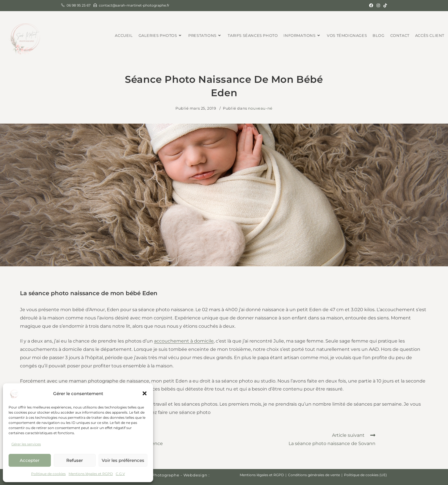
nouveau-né (260, 108)
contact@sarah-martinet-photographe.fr (134, 5)
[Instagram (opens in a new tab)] (378, 5)
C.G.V (120, 474)
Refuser (75, 460)
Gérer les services (26, 444)
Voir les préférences (123, 460)
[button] (145, 393)
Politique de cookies (48, 474)
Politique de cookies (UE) (365, 475)
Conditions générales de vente (314, 475)
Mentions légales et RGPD (91, 474)
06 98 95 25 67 (79, 5)
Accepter (30, 460)
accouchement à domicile (184, 341)
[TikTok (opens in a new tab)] (384, 5)
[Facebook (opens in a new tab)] (371, 5)
